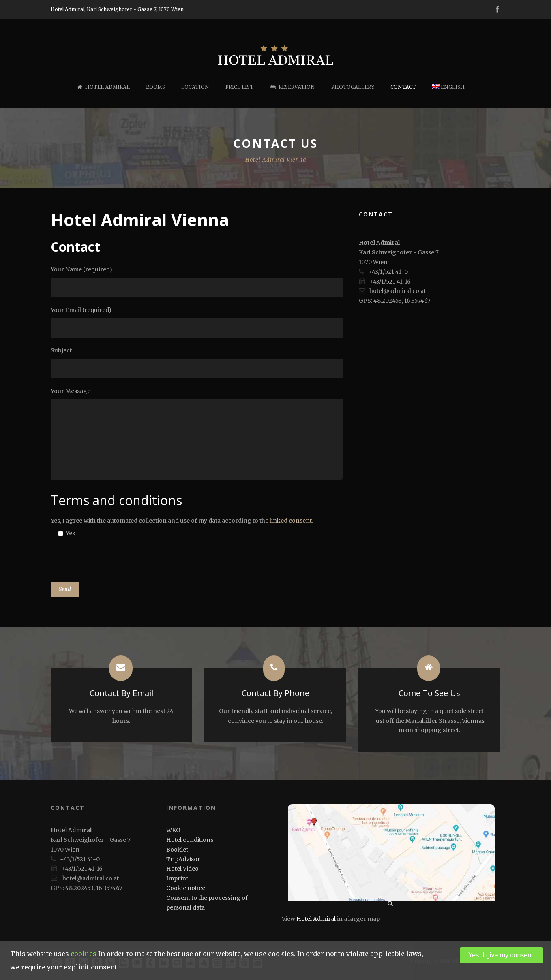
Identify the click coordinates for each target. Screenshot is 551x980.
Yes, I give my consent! (502, 955)
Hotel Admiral (104, 87)
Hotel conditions (190, 840)
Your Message (199, 436)
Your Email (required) (199, 322)
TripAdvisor (183, 859)
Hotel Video (182, 869)
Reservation (292, 87)
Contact (403, 87)
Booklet (177, 850)
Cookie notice (186, 888)
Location (195, 87)
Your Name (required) (199, 282)
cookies (84, 954)
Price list (239, 87)
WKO (173, 830)
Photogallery (353, 87)
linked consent (291, 521)
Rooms (155, 87)
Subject (199, 363)
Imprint (177, 878)
